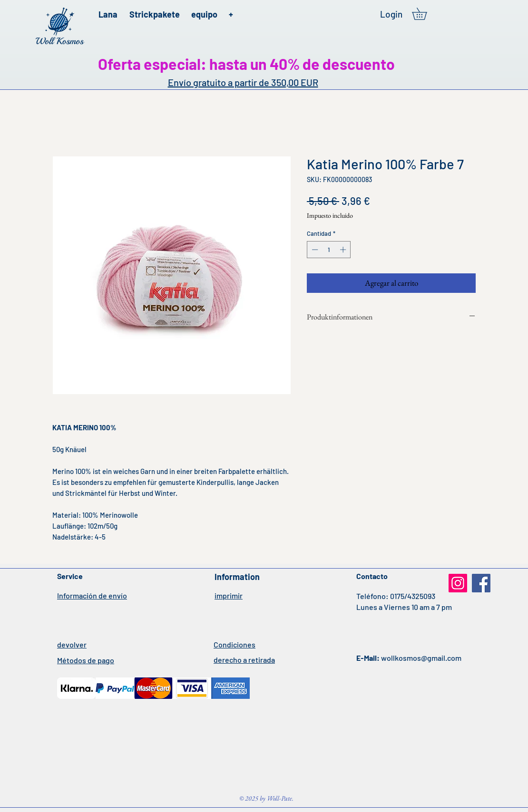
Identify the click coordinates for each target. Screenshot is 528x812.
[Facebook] (481, 583)
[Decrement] (314, 250)
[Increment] (344, 250)
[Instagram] (458, 583)
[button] (425, 14)
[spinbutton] (329, 250)
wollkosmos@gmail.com (421, 658)
